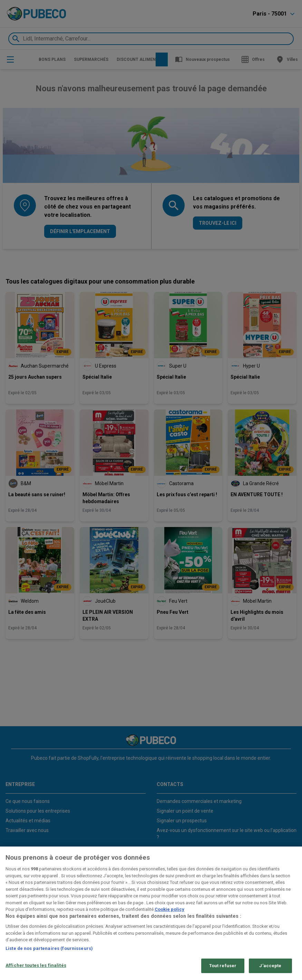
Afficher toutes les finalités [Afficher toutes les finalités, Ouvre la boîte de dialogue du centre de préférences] (36, 965)
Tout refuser (223, 966)
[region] (151, 913)
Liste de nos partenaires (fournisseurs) (49, 948)
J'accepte (270, 966)
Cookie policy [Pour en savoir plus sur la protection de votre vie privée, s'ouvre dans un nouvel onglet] (169, 909)
